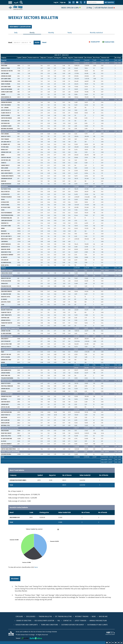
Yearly (70, 33)
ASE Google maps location (44, 621)
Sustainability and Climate (97, 625)
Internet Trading (82, 617)
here (36, 567)
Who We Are (103, 617)
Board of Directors (24, 621)
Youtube (77, 2)
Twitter (81, 2)
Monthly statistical (96, 33)
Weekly (35, 33)
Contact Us (67, 621)
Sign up (63, 2)
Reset (44, 42)
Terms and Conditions (49, 625)
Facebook (85, 2)
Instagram (73, 2)
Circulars (19, 617)
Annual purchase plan (98, 621)
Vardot (113, 634)
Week (10, 43)
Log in (56, 2)
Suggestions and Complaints (27, 625)
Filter (37, 43)
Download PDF (95, 42)
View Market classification (20, 27)
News (94, 617)
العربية (16, 2)
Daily (16, 33)
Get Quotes (109, 2)
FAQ (59, 621)
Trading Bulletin (45, 617)
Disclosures (31, 617)
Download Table (109, 42)
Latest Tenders (80, 621)
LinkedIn (70, 2)
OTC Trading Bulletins (63, 617)
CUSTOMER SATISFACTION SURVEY (73, 625)
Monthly (51, 33)
